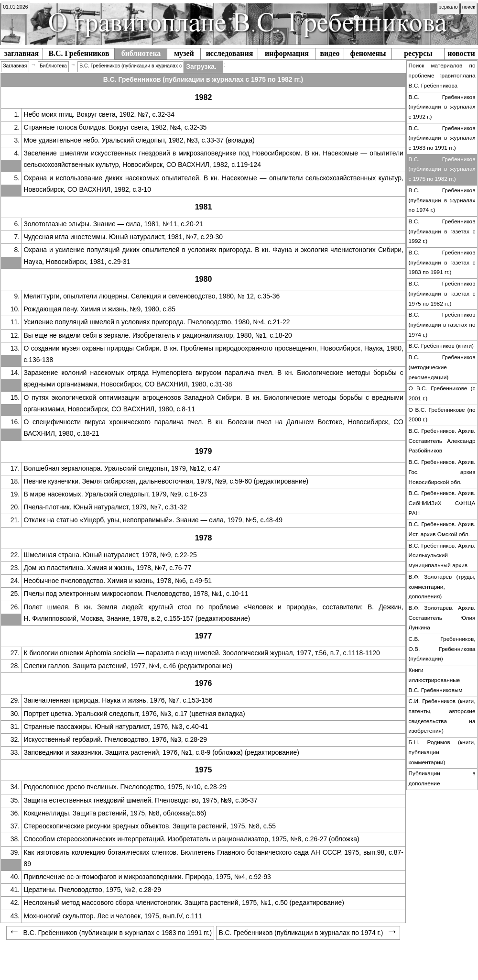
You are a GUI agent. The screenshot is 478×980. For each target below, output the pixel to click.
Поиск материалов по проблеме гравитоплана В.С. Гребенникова (442, 75)
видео (330, 53)
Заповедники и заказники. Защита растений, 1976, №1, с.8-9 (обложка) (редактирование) (161, 752)
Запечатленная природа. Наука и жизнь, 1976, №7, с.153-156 (118, 700)
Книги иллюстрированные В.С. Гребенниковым (436, 680)
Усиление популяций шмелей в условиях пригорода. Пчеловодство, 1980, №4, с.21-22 (157, 322)
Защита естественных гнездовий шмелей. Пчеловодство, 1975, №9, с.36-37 (140, 800)
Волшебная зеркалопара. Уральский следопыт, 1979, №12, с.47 (122, 468)
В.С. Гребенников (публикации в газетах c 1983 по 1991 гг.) (442, 262)
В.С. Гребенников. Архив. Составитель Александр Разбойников (442, 441)
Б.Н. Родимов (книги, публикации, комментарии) (442, 752)
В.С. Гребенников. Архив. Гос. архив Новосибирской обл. (442, 472)
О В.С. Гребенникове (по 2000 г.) (442, 415)
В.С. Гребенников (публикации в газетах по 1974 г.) (442, 325)
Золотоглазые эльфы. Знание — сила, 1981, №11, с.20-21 (113, 224)
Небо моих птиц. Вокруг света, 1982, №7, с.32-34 (99, 114)
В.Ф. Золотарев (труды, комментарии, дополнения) (442, 587)
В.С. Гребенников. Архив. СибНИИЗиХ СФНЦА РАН (442, 503)
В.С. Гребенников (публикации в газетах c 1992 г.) (442, 231)
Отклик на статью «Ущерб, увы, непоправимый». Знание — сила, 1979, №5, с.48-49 (153, 520)
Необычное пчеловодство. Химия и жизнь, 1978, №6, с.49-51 (118, 581)
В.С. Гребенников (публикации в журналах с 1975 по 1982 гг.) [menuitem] (150, 66)
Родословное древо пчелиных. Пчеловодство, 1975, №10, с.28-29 (125, 787)
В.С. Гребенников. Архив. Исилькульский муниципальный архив (442, 556)
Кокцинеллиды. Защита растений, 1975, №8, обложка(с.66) (115, 813)
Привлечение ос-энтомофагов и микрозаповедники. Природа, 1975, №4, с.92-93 (147, 877)
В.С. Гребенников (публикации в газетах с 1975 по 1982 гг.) (442, 293)
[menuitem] (16, 8)
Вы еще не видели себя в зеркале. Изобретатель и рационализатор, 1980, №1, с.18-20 (158, 335)
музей (184, 53)
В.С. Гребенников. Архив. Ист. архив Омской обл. (442, 529)
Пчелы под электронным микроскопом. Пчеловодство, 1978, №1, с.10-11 (136, 594)
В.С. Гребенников (79, 53)
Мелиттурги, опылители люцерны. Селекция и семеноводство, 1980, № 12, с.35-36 (152, 296)
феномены (368, 53)
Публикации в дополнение (442, 778)
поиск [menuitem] (469, 7)
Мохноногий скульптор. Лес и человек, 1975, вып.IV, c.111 (113, 916)
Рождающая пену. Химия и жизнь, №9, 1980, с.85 (99, 309)
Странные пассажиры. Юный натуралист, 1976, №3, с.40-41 (116, 727)
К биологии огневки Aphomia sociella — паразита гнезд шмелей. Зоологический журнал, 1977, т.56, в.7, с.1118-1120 (201, 653)
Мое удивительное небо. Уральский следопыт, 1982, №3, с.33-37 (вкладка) (139, 140)
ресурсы (418, 53)
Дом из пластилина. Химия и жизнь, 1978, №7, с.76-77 (107, 568)
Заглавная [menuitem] (15, 66)
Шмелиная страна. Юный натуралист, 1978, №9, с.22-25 (110, 555)
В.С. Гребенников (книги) (441, 346)
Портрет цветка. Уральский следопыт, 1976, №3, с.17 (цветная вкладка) (134, 714)
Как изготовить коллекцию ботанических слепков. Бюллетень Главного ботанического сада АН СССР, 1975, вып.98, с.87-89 (213, 858)
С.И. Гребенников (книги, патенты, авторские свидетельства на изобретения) (442, 716)
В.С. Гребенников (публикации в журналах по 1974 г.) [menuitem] (308, 933)
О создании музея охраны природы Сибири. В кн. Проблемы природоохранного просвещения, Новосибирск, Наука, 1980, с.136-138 (213, 354)
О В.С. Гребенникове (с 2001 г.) (442, 393)
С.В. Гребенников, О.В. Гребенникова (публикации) (442, 649)
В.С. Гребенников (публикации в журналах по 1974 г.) (442, 200)
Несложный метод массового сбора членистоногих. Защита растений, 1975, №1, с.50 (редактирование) (184, 903)
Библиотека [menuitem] (53, 66)
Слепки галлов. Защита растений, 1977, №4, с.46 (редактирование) (128, 666)
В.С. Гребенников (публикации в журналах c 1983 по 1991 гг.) (442, 138)
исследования (230, 53)
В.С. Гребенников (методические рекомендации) (442, 367)
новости (461, 53)
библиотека (141, 53)
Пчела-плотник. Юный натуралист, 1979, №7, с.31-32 (105, 507)
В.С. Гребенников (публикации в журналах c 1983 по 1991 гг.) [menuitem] (110, 933)
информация (287, 53)
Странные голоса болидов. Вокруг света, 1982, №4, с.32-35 (115, 127)
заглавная (22, 53)
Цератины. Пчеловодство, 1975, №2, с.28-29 (92, 890)
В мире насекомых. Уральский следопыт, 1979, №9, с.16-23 (115, 494)
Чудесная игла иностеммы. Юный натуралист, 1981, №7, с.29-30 (123, 237)
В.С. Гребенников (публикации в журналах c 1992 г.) (442, 107)
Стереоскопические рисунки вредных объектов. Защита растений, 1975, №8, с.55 (150, 826)
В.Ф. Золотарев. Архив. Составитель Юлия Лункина (442, 618)
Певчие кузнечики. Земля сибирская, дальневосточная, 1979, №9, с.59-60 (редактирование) (166, 481)
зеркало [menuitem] (449, 7)
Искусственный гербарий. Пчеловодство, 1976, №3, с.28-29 (115, 739)
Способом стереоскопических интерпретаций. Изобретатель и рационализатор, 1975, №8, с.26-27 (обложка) (191, 839)
